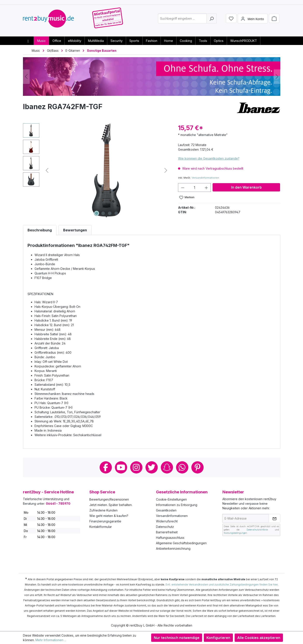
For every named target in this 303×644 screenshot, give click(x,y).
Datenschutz (165, 527)
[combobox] (182, 20)
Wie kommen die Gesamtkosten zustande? (209, 158)
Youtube (121, 467)
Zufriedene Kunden (103, 510)
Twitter (152, 467)
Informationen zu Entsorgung (177, 505)
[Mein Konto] (253, 20)
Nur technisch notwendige (177, 638)
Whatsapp (182, 467)
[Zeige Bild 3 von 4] (110, 213)
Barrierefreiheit (167, 532)
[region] (96, 170)
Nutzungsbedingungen (235, 533)
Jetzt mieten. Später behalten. (111, 505)
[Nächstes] (277, 77)
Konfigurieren (218, 638)
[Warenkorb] (274, 20)
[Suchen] (212, 20)
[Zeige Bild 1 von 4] (97, 213)
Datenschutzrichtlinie (257, 530)
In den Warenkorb (246, 187)
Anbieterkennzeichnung (173, 548)
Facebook (106, 467)
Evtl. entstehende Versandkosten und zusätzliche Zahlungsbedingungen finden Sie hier (222, 585)
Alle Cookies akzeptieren (259, 638)
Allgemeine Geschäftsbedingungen (181, 543)
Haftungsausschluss (170, 538)
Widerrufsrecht (167, 521)
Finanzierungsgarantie (105, 521)
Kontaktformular (101, 527)
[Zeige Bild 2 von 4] (103, 213)
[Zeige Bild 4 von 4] (116, 213)
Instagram (136, 467)
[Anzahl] (195, 188)
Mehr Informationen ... (51, 640)
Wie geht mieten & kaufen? (109, 516)
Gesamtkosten (166, 510)
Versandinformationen (205, 178)
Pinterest (197, 467)
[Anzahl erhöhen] (206, 188)
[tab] (40, 230)
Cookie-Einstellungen (171, 499)
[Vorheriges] (26, 77)
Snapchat (167, 467)
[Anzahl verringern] (183, 188)
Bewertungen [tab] (75, 230)
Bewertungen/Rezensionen (109, 499)
